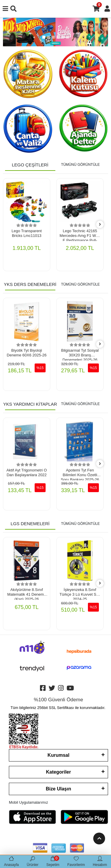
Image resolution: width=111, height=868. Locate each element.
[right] (100, 225)
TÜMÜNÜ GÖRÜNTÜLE (80, 165)
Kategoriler (58, 772)
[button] (9, 32)
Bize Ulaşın (58, 789)
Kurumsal (59, 755)
